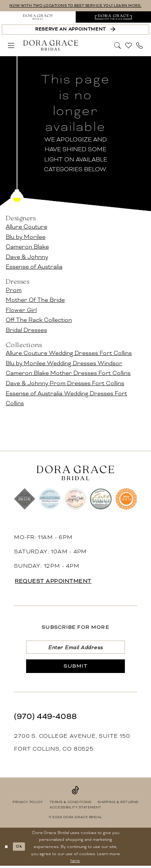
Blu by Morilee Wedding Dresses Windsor (64, 363)
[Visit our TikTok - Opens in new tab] (75, 792)
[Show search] (118, 45)
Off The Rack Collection (39, 320)
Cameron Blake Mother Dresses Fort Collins (68, 373)
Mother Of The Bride (35, 300)
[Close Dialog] (7, 849)
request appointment (55, 581)
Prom (14, 290)
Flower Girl (21, 310)
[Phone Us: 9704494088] (139, 46)
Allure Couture (26, 227)
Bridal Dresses (26, 330)
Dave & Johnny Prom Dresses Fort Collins (65, 383)
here (75, 863)
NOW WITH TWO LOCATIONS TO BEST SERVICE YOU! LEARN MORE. (75, 6)
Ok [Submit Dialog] (20, 848)
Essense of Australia (34, 267)
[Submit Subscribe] (76, 668)
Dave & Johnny (27, 257)
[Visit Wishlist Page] (129, 46)
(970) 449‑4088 (45, 718)
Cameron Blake (27, 247)
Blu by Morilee (26, 237)
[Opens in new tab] (114, 17)
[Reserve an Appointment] (75, 30)
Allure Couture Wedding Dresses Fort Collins (69, 353)
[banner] (51, 45)
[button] (12, 46)
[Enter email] (76, 648)
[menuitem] (38, 17)
